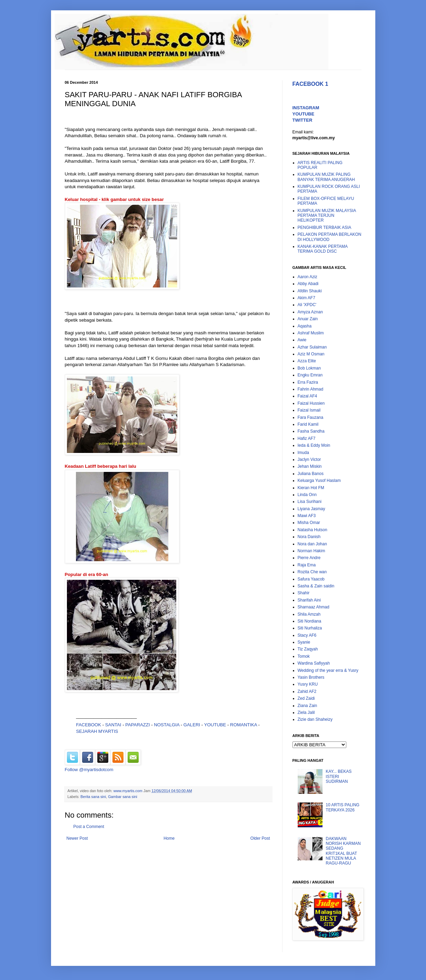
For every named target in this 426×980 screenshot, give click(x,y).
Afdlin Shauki (310, 291)
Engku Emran (310, 375)
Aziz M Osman (311, 354)
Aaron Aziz (308, 277)
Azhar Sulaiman (312, 347)
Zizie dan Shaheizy (315, 719)
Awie (302, 340)
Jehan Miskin (310, 466)
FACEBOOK (89, 725)
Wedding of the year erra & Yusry (328, 670)
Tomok (304, 656)
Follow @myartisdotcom (89, 770)
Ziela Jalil (306, 713)
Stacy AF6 (307, 635)
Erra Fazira (308, 382)
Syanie (304, 642)
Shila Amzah (309, 614)
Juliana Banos (311, 474)
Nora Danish (309, 537)
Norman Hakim (311, 551)
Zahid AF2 (307, 691)
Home (169, 838)
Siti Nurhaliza (310, 628)
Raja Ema (307, 565)
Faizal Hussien (311, 403)
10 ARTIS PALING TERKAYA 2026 (343, 807)
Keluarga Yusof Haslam (319, 481)
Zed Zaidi (306, 698)
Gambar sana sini (123, 797)
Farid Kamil (308, 424)
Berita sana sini (93, 797)
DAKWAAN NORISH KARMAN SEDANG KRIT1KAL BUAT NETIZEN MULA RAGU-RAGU (343, 851)
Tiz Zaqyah (308, 649)
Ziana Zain (308, 706)
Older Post (260, 838)
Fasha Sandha (311, 431)
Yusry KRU (308, 684)
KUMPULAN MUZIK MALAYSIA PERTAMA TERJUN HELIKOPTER (327, 216)
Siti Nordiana (310, 621)
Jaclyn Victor (309, 459)
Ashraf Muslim (311, 333)
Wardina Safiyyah (314, 663)
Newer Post (77, 838)
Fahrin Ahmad (311, 389)
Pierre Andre (309, 558)
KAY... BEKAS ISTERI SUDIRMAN (339, 776)
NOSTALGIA (167, 725)
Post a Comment (89, 827)
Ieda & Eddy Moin (314, 445)
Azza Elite (307, 361)
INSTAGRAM (306, 108)
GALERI (192, 725)
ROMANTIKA (244, 725)
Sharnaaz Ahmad (314, 607)
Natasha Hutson (313, 530)
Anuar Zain (308, 319)
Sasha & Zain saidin (316, 586)
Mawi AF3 (307, 516)
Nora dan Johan (312, 544)
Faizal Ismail (309, 410)
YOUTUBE (215, 725)
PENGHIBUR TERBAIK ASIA (325, 228)
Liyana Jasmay (311, 509)
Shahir (304, 593)
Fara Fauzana (311, 417)
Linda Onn (307, 495)
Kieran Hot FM (311, 488)
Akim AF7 (306, 298)
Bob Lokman (309, 368)
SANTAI (114, 725)
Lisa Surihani (310, 502)
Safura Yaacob (311, 579)
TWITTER (303, 120)
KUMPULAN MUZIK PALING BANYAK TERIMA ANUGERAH (326, 177)
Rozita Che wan (312, 572)
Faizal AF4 (308, 396)
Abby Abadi (308, 284)
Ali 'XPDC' (307, 305)
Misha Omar (309, 523)
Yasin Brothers (311, 677)
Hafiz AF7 (307, 438)
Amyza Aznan (310, 312)
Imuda (303, 453)
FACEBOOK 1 (310, 84)
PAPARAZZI (137, 725)
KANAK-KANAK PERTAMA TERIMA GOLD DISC (323, 249)
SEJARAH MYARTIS (97, 731)
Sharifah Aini (309, 600)
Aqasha (305, 326)
